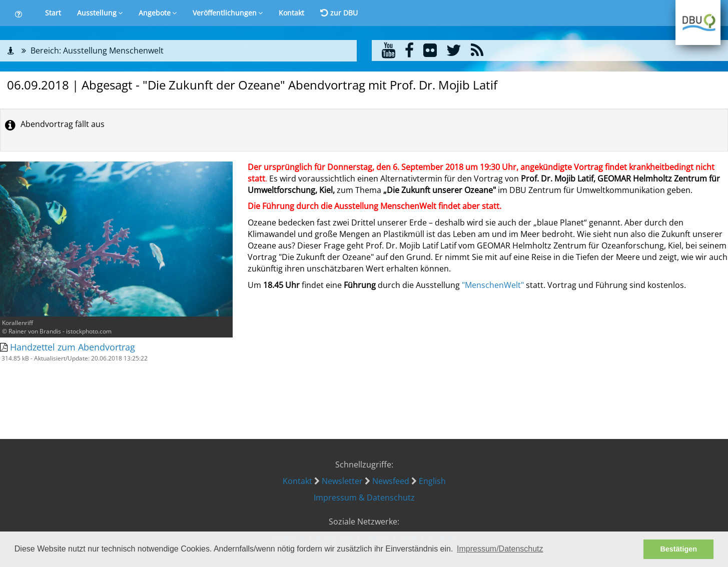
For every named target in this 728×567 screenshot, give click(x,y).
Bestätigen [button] (678, 549)
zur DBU (339, 13)
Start (53, 13)
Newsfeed (391, 481)
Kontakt (291, 13)
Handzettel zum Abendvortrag (73, 347)
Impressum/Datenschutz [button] (500, 549)
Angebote (158, 13)
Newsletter (342, 481)
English (432, 481)
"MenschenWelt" (493, 285)
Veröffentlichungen (228, 13)
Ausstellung (100, 13)
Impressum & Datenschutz (364, 497)
